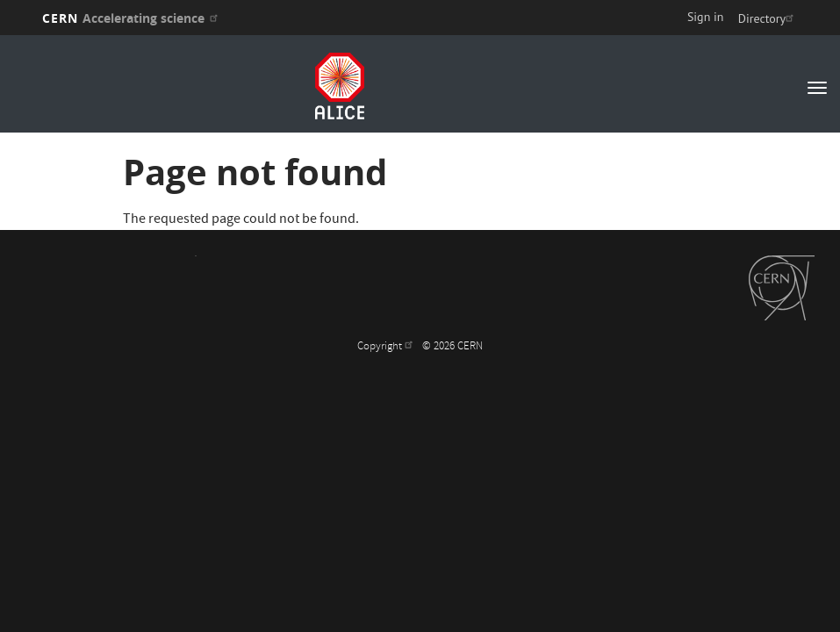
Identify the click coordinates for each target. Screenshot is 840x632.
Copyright (387, 347)
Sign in (706, 17)
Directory (768, 18)
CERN (132, 18)
